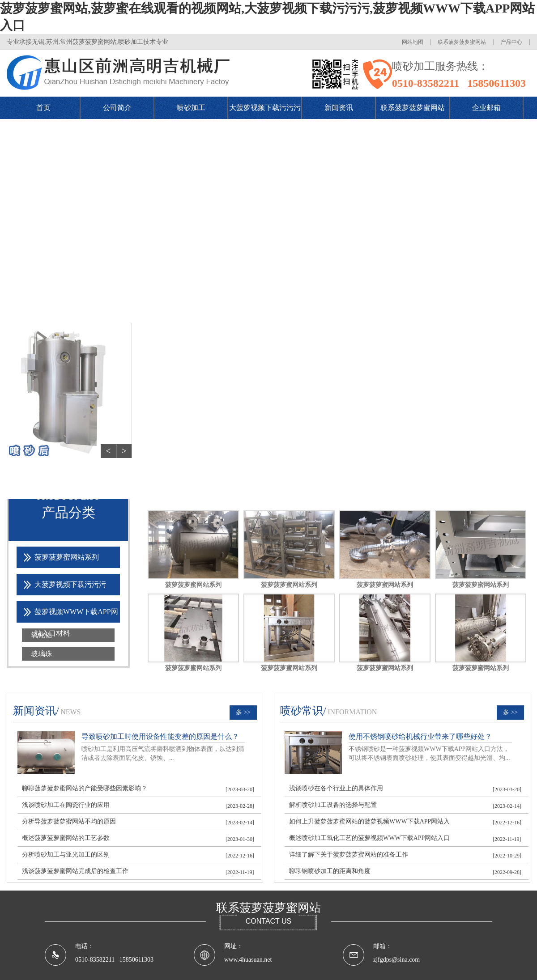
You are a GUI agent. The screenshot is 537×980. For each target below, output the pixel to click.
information (352, 712)
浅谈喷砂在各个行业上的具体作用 (336, 788)
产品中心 (511, 42)
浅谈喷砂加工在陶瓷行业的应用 (66, 805)
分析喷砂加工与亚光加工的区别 (66, 855)
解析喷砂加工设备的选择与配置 (333, 805)
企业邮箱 (486, 108)
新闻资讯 (339, 108)
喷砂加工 (191, 108)
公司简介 (117, 108)
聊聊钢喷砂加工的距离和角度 (330, 871)
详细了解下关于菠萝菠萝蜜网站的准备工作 (349, 855)
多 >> (243, 712)
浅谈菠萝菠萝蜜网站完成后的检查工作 (75, 871)
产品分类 (68, 512)
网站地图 (413, 42)
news (70, 712)
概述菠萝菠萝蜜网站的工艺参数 (66, 838)
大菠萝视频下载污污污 (265, 108)
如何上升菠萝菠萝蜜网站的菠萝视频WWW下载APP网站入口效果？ (369, 824)
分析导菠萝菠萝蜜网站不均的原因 (69, 821)
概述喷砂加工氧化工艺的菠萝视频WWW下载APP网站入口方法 (369, 840)
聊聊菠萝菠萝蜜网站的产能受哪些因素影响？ (85, 788)
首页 (43, 108)
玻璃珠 (42, 654)
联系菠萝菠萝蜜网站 (462, 42)
